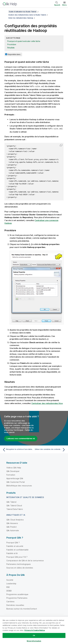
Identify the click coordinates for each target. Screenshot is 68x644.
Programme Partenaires (17, 598)
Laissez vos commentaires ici (21, 438)
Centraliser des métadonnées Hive (47, 403)
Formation (11, 475)
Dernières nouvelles (15, 605)
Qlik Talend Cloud (14, 505)
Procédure (12, 44)
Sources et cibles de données (20, 567)
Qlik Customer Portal (15, 482)
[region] (34, 630)
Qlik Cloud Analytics (15, 519)
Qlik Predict (11, 527)
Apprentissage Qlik (15, 478)
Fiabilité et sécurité (15, 546)
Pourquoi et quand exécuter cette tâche (24, 41)
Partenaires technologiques (19, 564)
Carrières (10, 601)
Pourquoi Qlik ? (13, 542)
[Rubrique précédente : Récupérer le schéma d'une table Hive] (18, 449)
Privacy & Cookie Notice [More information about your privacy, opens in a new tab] (35, 630)
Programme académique (17, 594)
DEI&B (9, 590)
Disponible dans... (15, 54)
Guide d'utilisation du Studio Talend (23, 12)
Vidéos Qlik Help (14, 467)
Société (10, 580)
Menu (64, 5)
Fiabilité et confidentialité (17, 549)
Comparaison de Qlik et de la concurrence (25, 560)
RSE (8, 587)
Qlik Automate (13, 530)
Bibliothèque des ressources (19, 485)
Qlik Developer (13, 471)
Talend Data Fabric (15, 509)
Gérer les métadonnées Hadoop (21, 18)
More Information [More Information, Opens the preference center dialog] (34, 641)
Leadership (11, 583)
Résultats (11, 48)
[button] (61, 145)
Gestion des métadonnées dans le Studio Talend (27, 15)
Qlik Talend (11, 502)
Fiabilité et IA (12, 553)
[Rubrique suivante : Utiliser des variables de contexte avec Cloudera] (50, 449)
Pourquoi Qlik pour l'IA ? (17, 557)
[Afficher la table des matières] (5, 12)
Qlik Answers (12, 523)
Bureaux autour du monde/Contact (22, 608)
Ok (34, 635)
